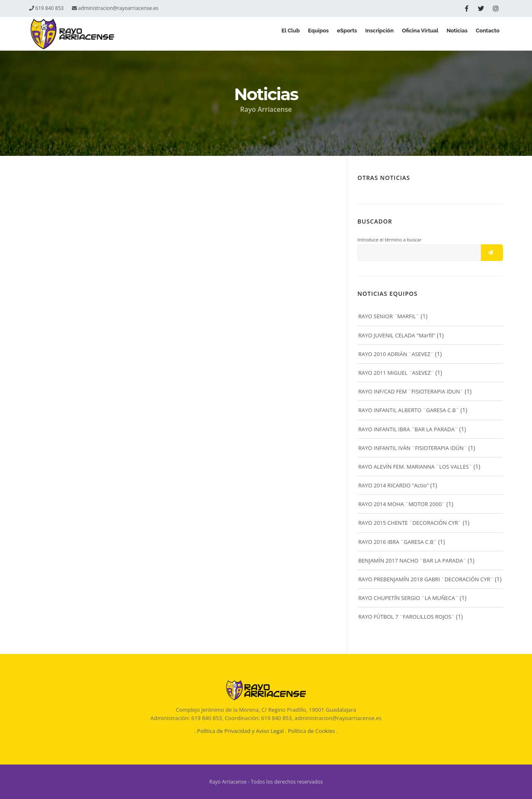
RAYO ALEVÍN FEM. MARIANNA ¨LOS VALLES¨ (415, 467)
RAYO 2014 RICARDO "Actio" (394, 485)
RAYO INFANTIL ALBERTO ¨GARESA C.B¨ (409, 410)
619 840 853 (46, 8)
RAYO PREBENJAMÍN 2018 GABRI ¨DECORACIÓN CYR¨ (426, 579)
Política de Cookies (312, 731)
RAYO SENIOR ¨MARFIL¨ (389, 316)
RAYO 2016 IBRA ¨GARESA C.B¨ (397, 542)
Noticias (448, 34)
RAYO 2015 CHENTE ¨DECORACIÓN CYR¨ (410, 523)
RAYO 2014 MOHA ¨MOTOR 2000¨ (401, 504)
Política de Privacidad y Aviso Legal (240, 731)
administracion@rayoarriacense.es (115, 8)
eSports (321, 34)
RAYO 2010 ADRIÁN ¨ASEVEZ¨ (396, 354)
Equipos (287, 34)
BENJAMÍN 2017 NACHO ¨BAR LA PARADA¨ (412, 561)
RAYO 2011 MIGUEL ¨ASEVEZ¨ (396, 373)
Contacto (485, 34)
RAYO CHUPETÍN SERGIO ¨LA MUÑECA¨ (408, 598)
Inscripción (360, 34)
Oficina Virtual (406, 34)
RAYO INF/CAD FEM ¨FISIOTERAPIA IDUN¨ (411, 391)
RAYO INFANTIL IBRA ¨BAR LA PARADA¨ (408, 429)
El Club (253, 34)
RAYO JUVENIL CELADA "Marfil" (397, 335)
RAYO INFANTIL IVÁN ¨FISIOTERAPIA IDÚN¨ (413, 448)
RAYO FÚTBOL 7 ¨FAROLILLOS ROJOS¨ (406, 617)
